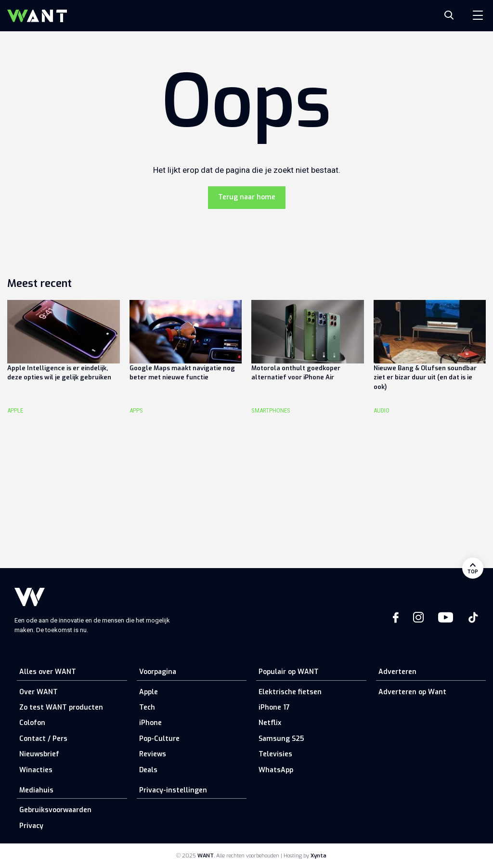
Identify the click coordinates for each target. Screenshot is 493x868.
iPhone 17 (274, 707)
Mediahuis (36, 790)
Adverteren (397, 672)
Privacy (31, 826)
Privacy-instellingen (173, 790)
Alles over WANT (48, 672)
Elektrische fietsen (290, 692)
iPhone (150, 723)
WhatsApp (276, 770)
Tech (147, 707)
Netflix (270, 723)
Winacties (36, 770)
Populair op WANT (289, 672)
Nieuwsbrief (39, 754)
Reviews (153, 754)
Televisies (275, 754)
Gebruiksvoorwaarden (55, 810)
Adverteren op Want (412, 692)
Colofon (32, 723)
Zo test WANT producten (61, 707)
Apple (149, 692)
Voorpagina (158, 672)
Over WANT (39, 692)
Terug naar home (247, 197)
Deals (148, 770)
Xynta (318, 856)
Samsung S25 (281, 739)
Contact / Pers (43, 739)
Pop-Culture (159, 739)
